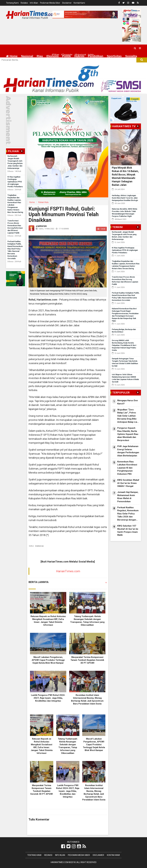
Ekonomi (53, 56)
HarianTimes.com (68, 571)
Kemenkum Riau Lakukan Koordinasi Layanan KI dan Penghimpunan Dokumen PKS (127, 468)
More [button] (22, 63)
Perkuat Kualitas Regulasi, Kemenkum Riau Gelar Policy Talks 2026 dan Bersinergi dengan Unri (128, 514)
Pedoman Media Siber (50, 3)
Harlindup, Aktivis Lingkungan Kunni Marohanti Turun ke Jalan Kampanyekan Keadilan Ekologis (125, 198)
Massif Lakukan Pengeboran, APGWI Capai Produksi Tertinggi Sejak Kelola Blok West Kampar (48, 660)
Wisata (11, 63)
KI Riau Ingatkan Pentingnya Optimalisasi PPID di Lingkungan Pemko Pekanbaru (15, 182)
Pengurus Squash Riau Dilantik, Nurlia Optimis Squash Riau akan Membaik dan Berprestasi (128, 434)
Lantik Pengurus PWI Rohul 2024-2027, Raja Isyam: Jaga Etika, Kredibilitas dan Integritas (48, 698)
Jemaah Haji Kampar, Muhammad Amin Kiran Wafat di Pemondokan (128, 497)
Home (12, 56)
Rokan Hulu (43, 202)
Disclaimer (67, 3)
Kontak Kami (79, 3)
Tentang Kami (12, 3)
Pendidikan (96, 56)
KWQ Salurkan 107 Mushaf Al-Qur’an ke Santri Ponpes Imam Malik (128, 530)
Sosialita (131, 56)
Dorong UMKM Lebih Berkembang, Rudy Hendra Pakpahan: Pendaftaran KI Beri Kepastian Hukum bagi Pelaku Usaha (124, 345)
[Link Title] (63, 846)
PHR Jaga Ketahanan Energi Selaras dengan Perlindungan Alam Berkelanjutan (128, 451)
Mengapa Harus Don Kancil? (128, 402)
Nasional (27, 56)
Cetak (101, 229)
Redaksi (24, 3)
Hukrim (79, 56)
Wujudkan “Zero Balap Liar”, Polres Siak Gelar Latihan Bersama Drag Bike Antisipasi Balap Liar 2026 (128, 416)
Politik (66, 56)
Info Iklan (34, 3)
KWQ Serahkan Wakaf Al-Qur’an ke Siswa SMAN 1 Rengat (128, 483)
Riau (40, 56)
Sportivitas (114, 56)
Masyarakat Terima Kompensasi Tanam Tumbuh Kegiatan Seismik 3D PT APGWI (87, 660)
